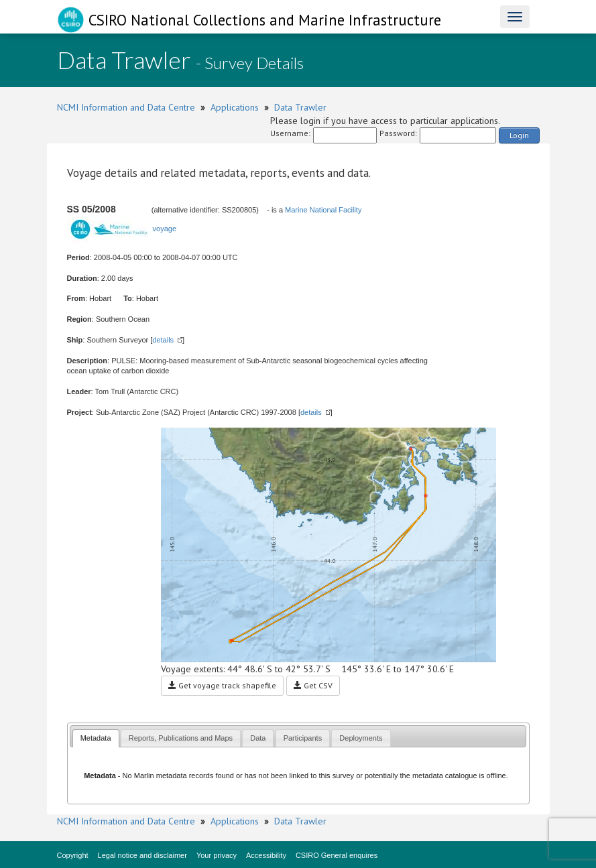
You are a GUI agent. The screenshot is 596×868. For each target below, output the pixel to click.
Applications (235, 107)
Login (519, 135)
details (163, 340)
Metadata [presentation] (96, 738)
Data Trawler (300, 107)
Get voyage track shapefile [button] (222, 685)
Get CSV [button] (313, 685)
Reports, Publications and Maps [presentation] (181, 738)
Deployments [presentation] (361, 738)
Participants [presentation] (303, 738)
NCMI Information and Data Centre (126, 107)
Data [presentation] (258, 738)
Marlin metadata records (174, 776)
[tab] (96, 738)
